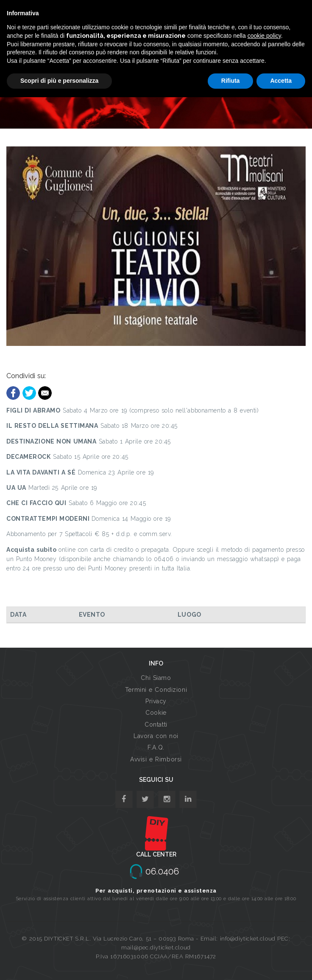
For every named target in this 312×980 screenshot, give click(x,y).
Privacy (156, 701)
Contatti (156, 724)
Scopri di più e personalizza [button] (59, 81)
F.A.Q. (156, 747)
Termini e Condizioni (156, 690)
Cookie (156, 713)
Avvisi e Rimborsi (156, 759)
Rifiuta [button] (231, 81)
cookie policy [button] (264, 36)
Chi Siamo (156, 678)
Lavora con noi (156, 736)
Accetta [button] (281, 81)
